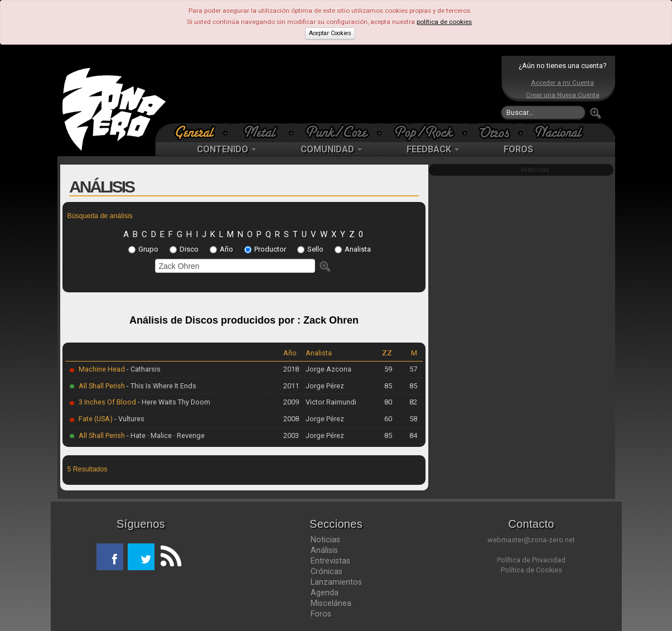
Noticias (325, 540)
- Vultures (129, 419)
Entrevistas (330, 561)
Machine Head (102, 369)
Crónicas (327, 571)
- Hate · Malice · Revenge (165, 435)
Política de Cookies (531, 570)
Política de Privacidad (531, 560)
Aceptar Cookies (330, 33)
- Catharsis (143, 369)
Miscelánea (331, 603)
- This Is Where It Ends (161, 386)
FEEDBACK (433, 149)
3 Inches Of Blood (107, 402)
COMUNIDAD (331, 149)
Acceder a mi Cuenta (562, 83)
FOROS (518, 149)
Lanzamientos (336, 582)
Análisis (324, 550)
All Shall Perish (102, 386)
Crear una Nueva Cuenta (563, 95)
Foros (321, 614)
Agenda (325, 593)
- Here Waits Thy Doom (173, 402)
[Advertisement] (333, 89)
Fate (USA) (96, 419)
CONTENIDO (226, 149)
